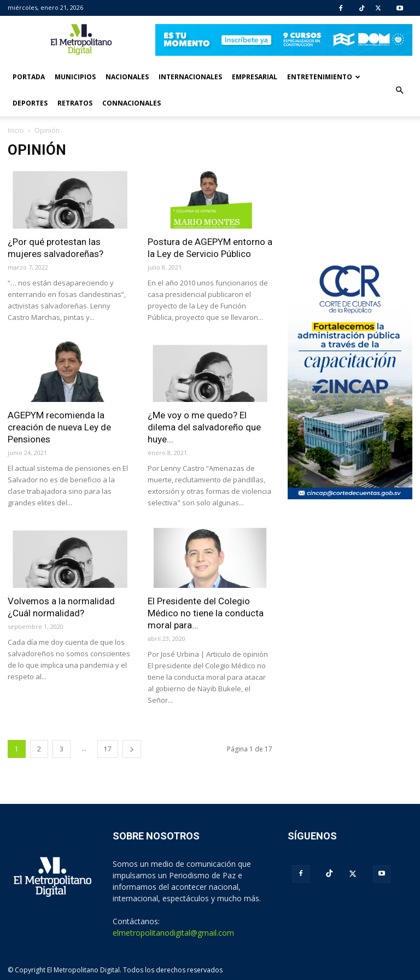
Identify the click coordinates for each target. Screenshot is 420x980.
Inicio (16, 130)
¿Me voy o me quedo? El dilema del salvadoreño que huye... (204, 427)
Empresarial (255, 77)
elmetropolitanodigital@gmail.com (173, 933)
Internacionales (190, 77)
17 (108, 749)
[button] (399, 90)
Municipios (75, 77)
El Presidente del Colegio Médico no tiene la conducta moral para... (206, 613)
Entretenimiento (324, 77)
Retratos (75, 103)
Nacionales (127, 77)
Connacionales (132, 103)
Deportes (30, 103)
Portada (29, 77)
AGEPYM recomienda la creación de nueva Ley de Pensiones (59, 427)
